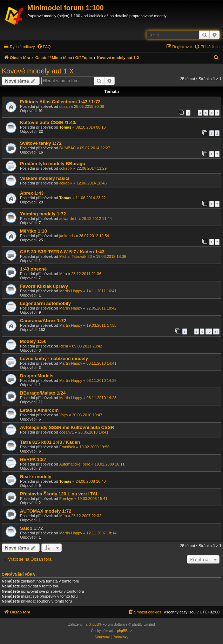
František (67, 447)
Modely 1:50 (33, 341)
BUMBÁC (67, 148)
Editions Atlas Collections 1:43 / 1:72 (60, 102)
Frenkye (66, 499)
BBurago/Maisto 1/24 (43, 393)
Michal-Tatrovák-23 (76, 256)
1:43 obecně (33, 269)
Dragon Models (37, 376)
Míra (63, 274)
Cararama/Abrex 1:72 (43, 321)
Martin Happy (71, 291)
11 (216, 331)
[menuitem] (44, 47)
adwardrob (68, 219)
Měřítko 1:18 (33, 231)
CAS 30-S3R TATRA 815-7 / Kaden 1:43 (62, 252)
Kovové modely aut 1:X (38, 71)
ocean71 (67, 432)
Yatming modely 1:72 (43, 214)
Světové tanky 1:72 (41, 143)
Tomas (65, 127)
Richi (63, 346)
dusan (65, 106)
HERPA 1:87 (33, 459)
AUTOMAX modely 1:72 (46, 511)
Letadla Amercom (39, 410)
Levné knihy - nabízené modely (54, 359)
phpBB (94, 625)
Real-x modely (36, 477)
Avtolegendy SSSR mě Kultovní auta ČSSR (67, 427)
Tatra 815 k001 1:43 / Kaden (50, 442)
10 (209, 331)
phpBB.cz (125, 631)
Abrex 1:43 (32, 193)
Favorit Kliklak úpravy (44, 286)
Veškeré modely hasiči (45, 178)
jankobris (67, 236)
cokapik (66, 168)
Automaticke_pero (75, 464)
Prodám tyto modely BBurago (53, 164)
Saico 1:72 (31, 528)
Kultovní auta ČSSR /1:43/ (48, 122)
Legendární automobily (45, 303)
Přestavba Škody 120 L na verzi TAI (59, 494)
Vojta (63, 415)
